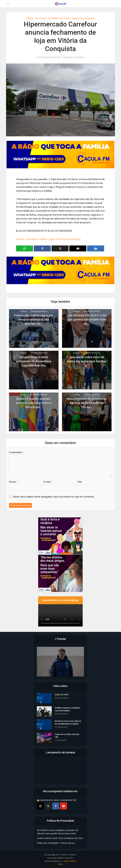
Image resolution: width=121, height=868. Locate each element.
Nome (13, 482)
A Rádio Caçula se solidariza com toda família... (69, 710)
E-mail (48, 482)
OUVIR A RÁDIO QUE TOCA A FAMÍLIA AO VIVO (60, 838)
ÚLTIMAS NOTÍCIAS (59, 18)
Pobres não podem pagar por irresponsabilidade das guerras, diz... (34, 320)
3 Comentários (61, 715)
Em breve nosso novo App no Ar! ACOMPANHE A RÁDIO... (69, 723)
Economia (40, 18)
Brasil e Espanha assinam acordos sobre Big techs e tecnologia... (34, 403)
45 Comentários (62, 699)
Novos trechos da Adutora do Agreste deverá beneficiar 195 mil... (87, 403)
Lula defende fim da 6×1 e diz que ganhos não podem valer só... (87, 320)
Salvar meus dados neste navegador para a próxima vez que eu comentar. (53, 497)
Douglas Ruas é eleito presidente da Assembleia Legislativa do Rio (34, 361)
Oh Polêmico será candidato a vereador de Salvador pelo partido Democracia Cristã (57, 832)
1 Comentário (61, 741)
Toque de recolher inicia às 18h (68, 736)
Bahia (30, 18)
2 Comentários (61, 728)
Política (23, 311)
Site (80, 482)
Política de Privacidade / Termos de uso (56, 843)
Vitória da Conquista (83, 18)
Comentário (16, 452)
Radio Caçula (48, 239)
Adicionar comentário (74, 57)
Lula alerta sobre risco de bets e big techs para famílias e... (87, 361)
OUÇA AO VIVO (62, 695)
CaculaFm (33, 239)
